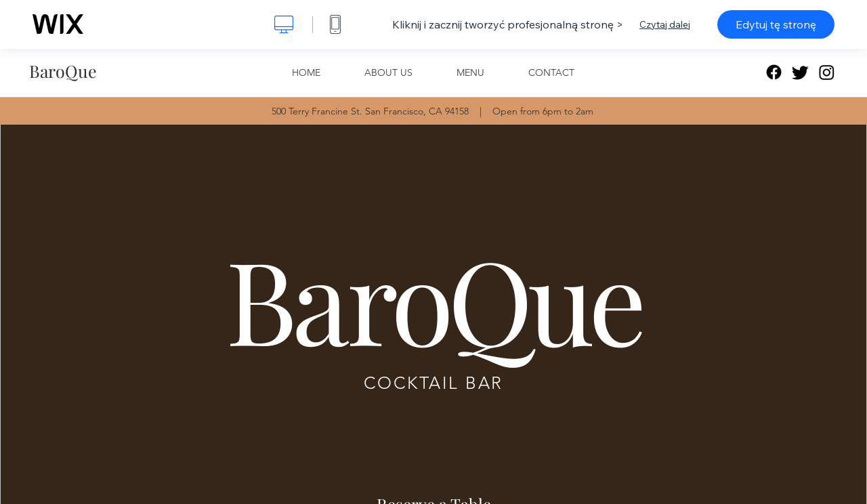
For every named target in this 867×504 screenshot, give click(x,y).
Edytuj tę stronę (776, 24)
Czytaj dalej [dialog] (665, 24)
